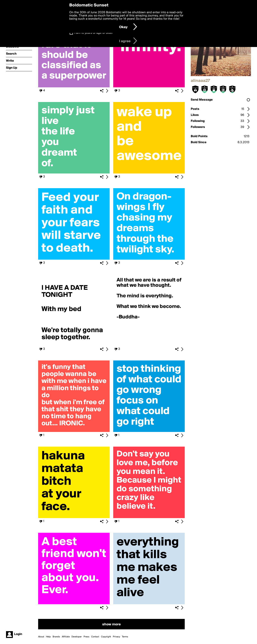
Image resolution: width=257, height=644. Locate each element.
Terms (125, 637)
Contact (95, 637)
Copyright (106, 637)
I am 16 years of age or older (94, 33)
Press (86, 637)
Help (48, 637)
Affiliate (66, 637)
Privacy (116, 637)
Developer (77, 637)
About (41, 637)
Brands (56, 637)
